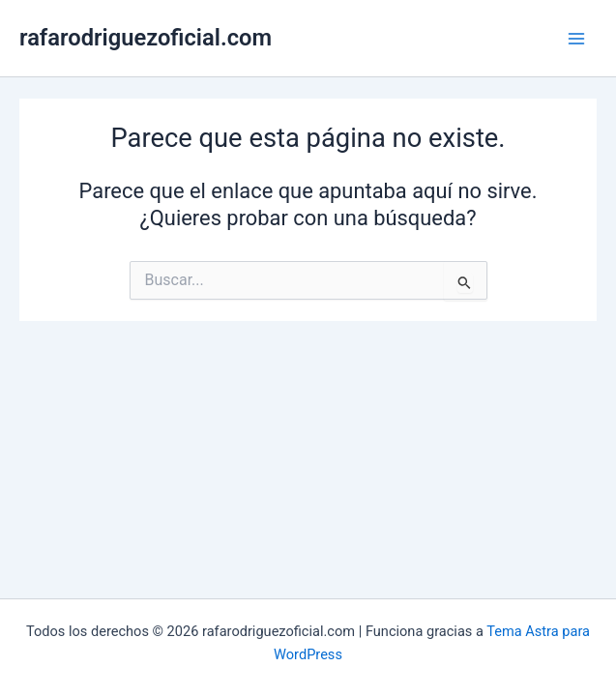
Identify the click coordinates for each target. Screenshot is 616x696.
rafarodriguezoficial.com (146, 38)
